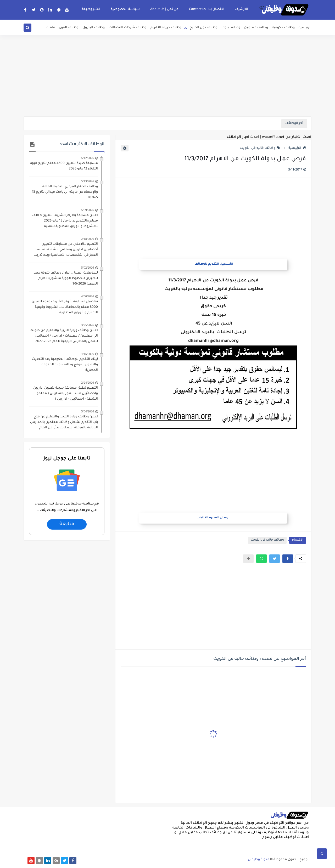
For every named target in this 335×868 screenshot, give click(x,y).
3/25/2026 (88, 325)
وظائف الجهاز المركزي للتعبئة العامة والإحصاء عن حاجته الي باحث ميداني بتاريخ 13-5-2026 (64, 192)
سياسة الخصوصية (125, 9)
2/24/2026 (88, 383)
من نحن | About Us (164, 9)
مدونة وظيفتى (259, 860)
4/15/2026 (88, 354)
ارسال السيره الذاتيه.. (213, 518)
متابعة (67, 524)
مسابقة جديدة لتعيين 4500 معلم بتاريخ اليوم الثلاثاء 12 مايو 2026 (64, 166)
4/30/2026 (88, 296)
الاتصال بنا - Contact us (207, 9)
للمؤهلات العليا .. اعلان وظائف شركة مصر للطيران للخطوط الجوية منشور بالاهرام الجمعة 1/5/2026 (66, 279)
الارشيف (241, 9)
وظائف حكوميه (283, 28)
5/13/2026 (88, 181)
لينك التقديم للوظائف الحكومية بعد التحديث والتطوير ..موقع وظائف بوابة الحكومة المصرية (65, 365)
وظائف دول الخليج (203, 28)
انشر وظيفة (91, 9)
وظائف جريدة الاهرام (166, 28)
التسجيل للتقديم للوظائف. (213, 264)
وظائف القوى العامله (63, 28)
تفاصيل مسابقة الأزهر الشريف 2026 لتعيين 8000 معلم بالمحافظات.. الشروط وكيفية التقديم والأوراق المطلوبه (65, 307)
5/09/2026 (88, 210)
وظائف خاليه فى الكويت (260, 148)
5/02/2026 (88, 268)
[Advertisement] (167, 76)
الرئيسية (305, 28)
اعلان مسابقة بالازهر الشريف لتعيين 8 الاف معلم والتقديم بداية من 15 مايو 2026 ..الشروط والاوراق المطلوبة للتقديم (65, 221)
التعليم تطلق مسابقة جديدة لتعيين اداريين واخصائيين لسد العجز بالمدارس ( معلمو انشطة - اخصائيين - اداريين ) (66, 394)
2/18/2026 (88, 239)
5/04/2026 (88, 411)
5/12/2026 (88, 158)
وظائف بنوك (231, 28)
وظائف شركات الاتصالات (128, 28)
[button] (288, 559)
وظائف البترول (94, 28)
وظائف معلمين (256, 28)
